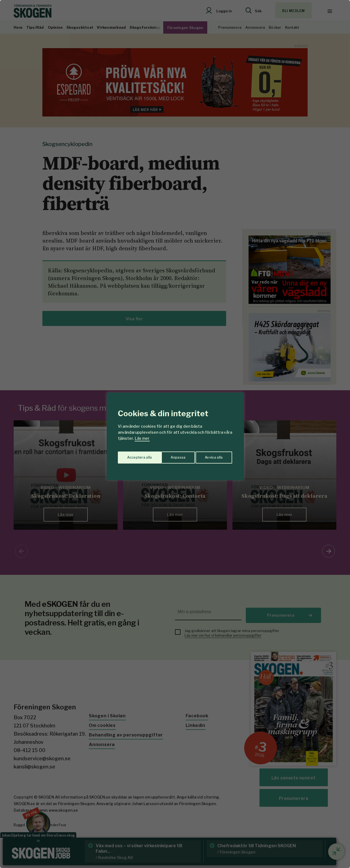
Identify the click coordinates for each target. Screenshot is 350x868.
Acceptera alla (211, 455)
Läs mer (142, 438)
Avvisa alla (169, 455)
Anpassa (134, 455)
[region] (175, 434)
